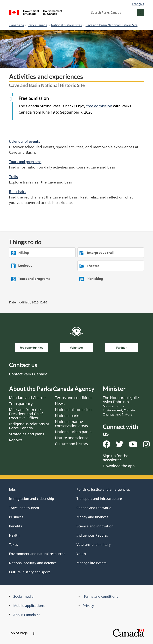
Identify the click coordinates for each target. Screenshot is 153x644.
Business (16, 517)
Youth (81, 554)
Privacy (88, 606)
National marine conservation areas (71, 424)
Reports (16, 440)
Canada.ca (17, 25)
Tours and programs (25, 162)
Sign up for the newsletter (115, 458)
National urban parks (73, 432)
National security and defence (33, 563)
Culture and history (72, 444)
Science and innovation (95, 526)
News (60, 404)
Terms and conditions (74, 398)
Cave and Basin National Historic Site (111, 25)
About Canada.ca (27, 615)
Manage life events (91, 563)
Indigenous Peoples (92, 535)
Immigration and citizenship (31, 499)
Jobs (12, 489)
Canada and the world (94, 508)
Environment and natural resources (37, 554)
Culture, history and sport (29, 572)
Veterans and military (94, 544)
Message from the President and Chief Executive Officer (26, 414)
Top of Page (22, 633)
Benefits (16, 526)
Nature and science (72, 438)
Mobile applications (29, 606)
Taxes (13, 544)
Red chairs (18, 192)
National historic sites (66, 25)
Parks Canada (37, 25)
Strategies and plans (27, 434)
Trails (13, 177)
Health (14, 535)
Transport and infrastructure (99, 499)
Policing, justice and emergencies (103, 489)
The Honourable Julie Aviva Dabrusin (121, 406)
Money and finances (92, 517)
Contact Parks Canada (28, 374)
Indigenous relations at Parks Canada (29, 426)
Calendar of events (25, 141)
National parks (68, 416)
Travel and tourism (24, 508)
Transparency (21, 404)
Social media (23, 596)
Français (138, 4)
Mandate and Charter (27, 398)
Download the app (119, 466)
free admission (99, 106)
